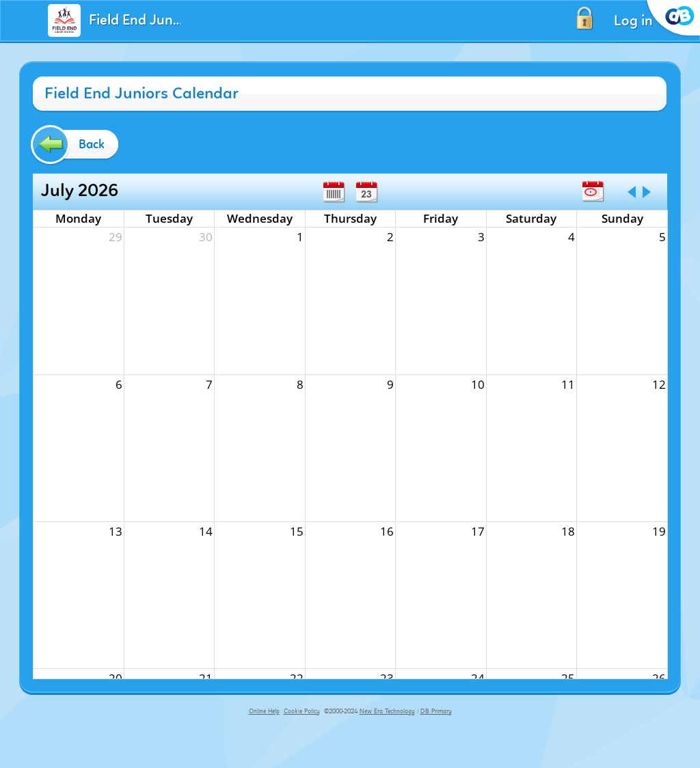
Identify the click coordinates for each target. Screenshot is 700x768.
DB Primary (436, 711)
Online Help (264, 711)
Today (593, 191)
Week (334, 192)
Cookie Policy (302, 711)
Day (366, 192)
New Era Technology (387, 711)
